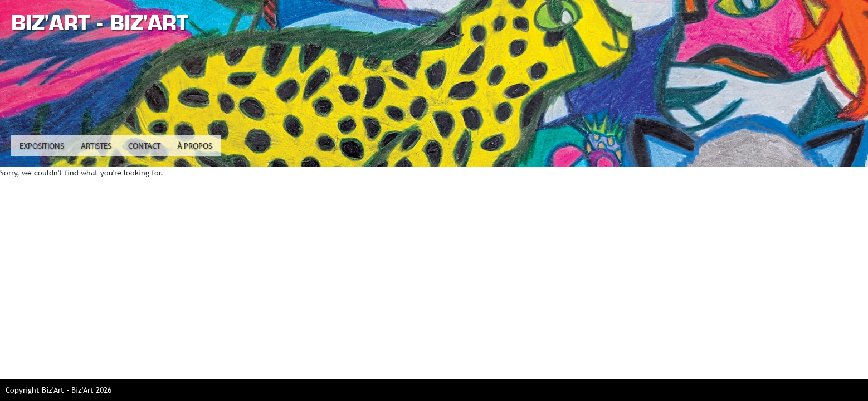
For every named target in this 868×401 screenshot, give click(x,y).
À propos (195, 146)
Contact (144, 146)
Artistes (96, 146)
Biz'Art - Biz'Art (100, 23)
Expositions (42, 146)
